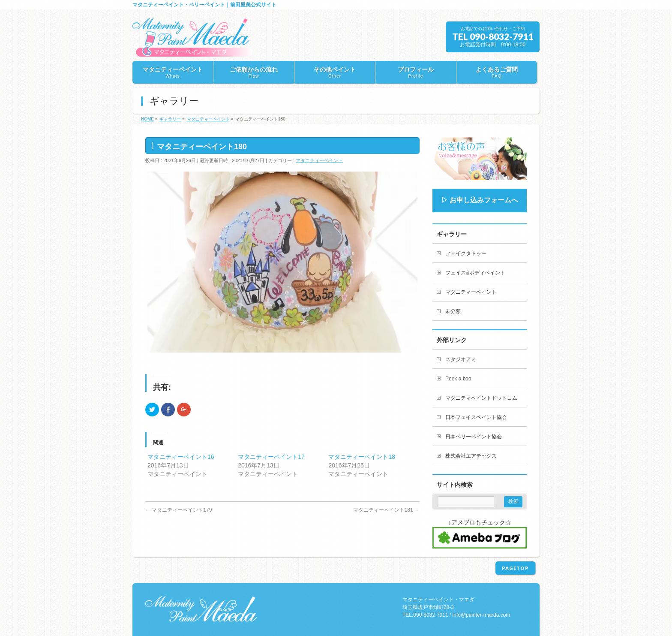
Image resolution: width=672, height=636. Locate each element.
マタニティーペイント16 (181, 457)
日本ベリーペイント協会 (474, 437)
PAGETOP (515, 568)
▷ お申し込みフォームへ (480, 200)
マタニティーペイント (319, 160)
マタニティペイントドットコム (481, 398)
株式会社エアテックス (471, 456)
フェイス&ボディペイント (475, 273)
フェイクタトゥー (466, 253)
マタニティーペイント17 (271, 457)
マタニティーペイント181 (386, 510)
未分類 (453, 311)
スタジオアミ (461, 359)
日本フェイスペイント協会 (476, 417)
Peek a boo (458, 379)
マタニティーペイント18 (362, 457)
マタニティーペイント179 (178, 510)
